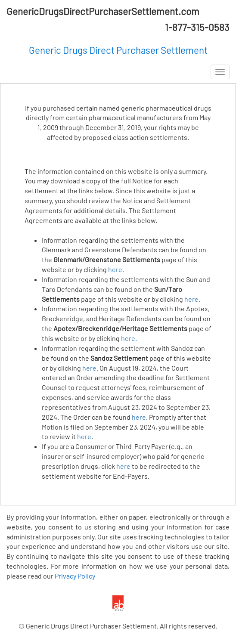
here (139, 417)
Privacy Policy (75, 576)
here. (116, 269)
